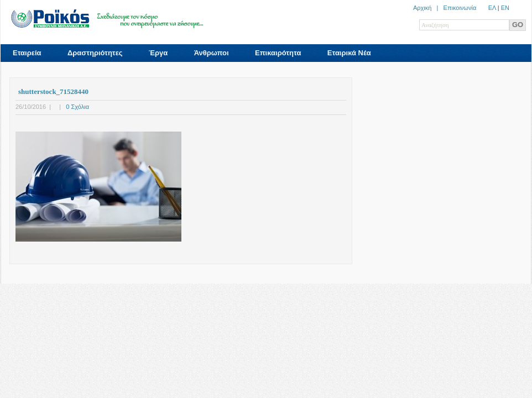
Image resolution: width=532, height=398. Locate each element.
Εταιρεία (27, 53)
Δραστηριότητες (95, 53)
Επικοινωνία (460, 8)
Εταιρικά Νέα (349, 53)
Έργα (158, 53)
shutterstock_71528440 (53, 91)
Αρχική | (428, 8)
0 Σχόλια (77, 107)
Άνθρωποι (212, 53)
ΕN (505, 8)
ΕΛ (492, 8)
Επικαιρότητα (278, 53)
